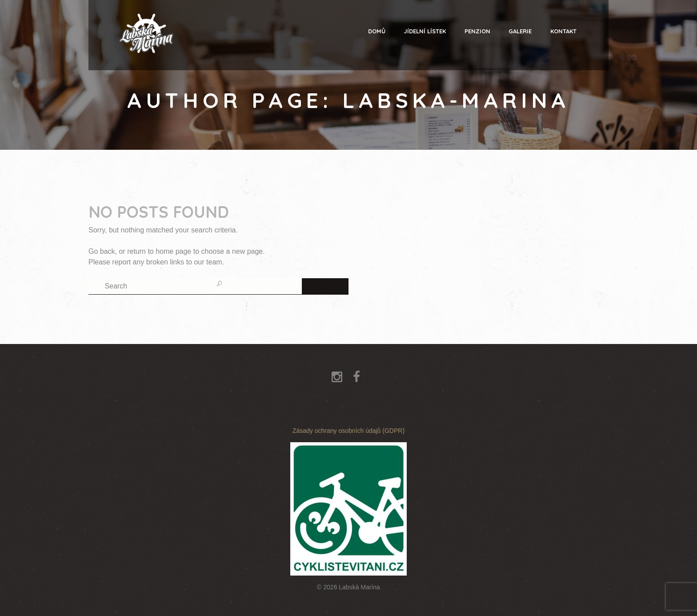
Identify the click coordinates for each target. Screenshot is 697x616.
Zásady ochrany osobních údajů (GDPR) (348, 431)
